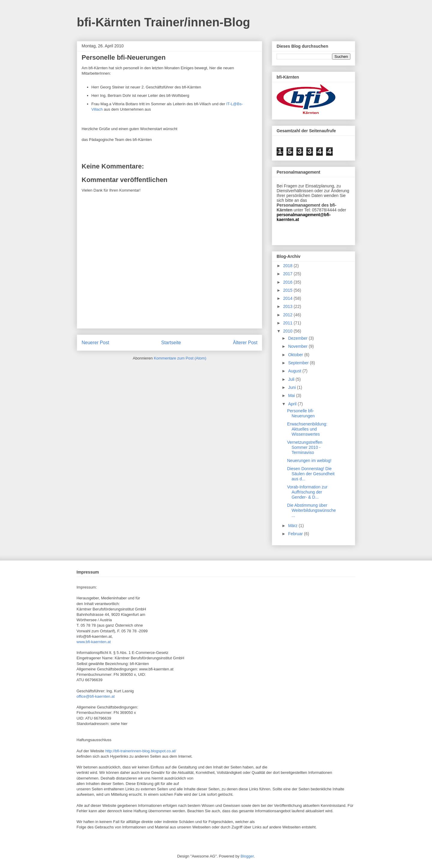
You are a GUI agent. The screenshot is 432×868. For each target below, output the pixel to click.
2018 (288, 266)
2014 (288, 298)
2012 (288, 315)
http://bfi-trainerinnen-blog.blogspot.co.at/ (141, 751)
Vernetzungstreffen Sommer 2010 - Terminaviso (305, 447)
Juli (292, 379)
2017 (288, 274)
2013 (288, 306)
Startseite (171, 343)
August (295, 371)
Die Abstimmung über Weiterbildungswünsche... (312, 510)
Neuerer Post (95, 343)
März (293, 526)
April (293, 404)
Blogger (247, 856)
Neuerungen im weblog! (309, 461)
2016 (288, 282)
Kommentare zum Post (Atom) (180, 358)
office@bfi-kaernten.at (96, 696)
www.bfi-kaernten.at (94, 642)
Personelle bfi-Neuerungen (301, 413)
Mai (292, 395)
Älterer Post (245, 343)
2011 (288, 323)
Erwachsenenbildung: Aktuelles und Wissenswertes (307, 429)
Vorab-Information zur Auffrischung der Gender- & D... (307, 492)
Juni (292, 387)
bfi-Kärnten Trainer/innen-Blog (163, 22)
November (298, 346)
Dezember (298, 338)
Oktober (296, 355)
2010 (288, 331)
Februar (296, 534)
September (299, 363)
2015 (288, 290)
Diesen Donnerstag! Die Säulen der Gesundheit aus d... (311, 474)
